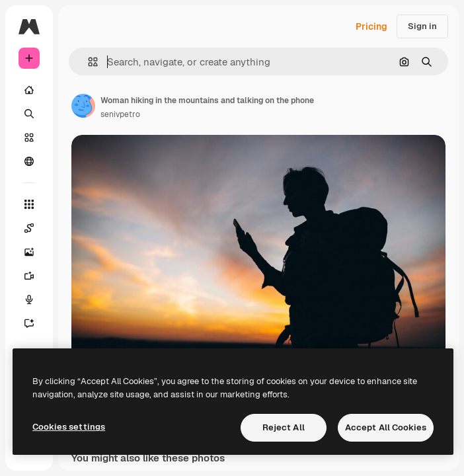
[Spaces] (29, 228)
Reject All (284, 427)
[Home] (29, 90)
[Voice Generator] (29, 299)
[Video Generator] (29, 276)
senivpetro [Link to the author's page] (120, 114)
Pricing (371, 26)
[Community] (29, 161)
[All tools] (29, 204)
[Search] (29, 114)
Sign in (422, 26)
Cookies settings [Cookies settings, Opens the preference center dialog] (69, 427)
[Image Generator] (29, 252)
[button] (88, 62)
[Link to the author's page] (83, 106)
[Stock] (29, 138)
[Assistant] (29, 323)
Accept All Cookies (386, 427)
